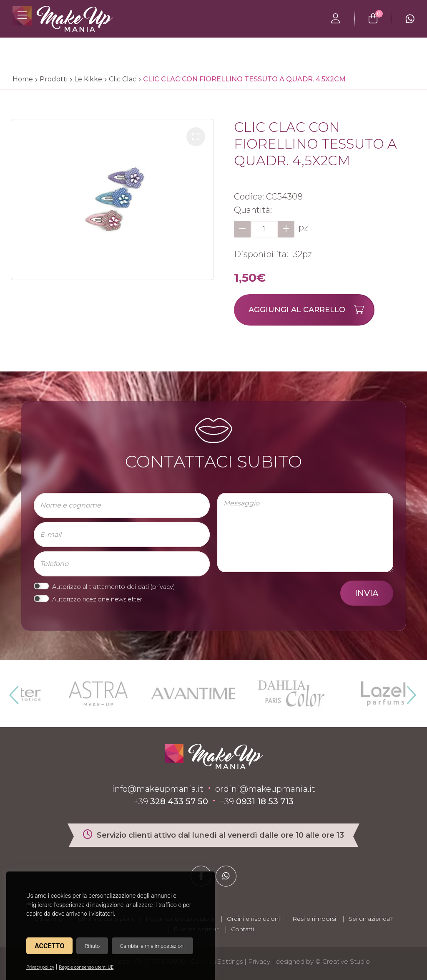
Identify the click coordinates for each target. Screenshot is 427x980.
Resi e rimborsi (314, 919)
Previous (13, 692)
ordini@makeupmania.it (265, 789)
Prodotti (54, 79)
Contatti (242, 929)
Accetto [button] (49, 946)
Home (23, 79)
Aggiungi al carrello (311, 310)
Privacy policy (40, 967)
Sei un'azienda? (371, 919)
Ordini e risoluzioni (253, 919)
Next (408, 692)
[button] (196, 137)
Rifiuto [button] (92, 946)
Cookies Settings (217, 961)
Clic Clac (123, 79)
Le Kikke (88, 79)
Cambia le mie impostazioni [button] (152, 946)
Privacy (259, 961)
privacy (163, 587)
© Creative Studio (343, 961)
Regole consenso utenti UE (86, 967)
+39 (171, 801)
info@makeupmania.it (158, 789)
